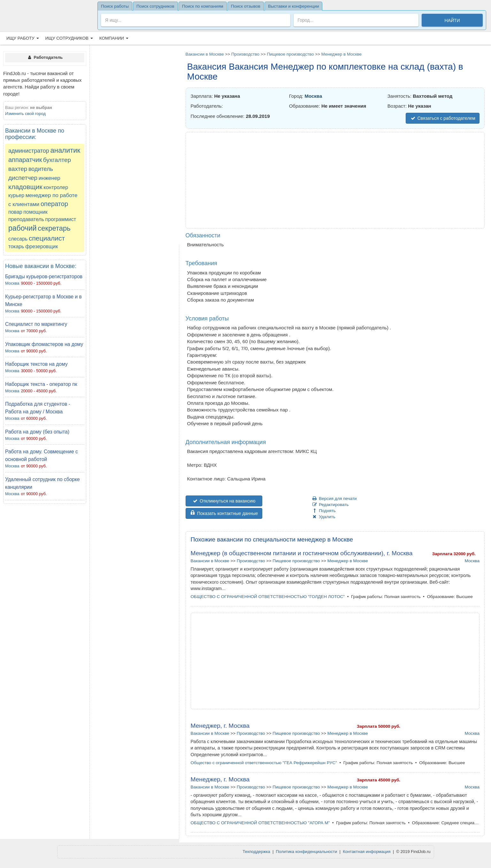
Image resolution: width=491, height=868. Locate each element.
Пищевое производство (290, 54)
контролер (56, 187)
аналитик (65, 150)
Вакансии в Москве (205, 54)
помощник (35, 212)
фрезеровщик (42, 246)
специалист (47, 238)
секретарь (54, 228)
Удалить (324, 517)
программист (61, 219)
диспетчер (23, 178)
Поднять (324, 511)
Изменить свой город (25, 114)
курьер (16, 195)
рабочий (23, 228)
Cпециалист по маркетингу (36, 324)
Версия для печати (334, 499)
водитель (41, 169)
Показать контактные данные (224, 513)
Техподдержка (257, 852)
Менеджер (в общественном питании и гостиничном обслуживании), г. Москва (302, 553)
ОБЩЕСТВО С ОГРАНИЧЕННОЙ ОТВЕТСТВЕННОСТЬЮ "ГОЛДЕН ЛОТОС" (268, 597)
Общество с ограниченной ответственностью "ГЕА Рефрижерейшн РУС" (264, 763)
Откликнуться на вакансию (224, 501)
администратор (29, 151)
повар (15, 212)
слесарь (18, 239)
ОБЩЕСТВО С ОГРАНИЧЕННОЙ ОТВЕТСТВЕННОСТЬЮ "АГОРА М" (260, 823)
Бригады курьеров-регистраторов (44, 277)
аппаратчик (25, 160)
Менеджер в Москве (341, 54)
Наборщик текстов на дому (36, 364)
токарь (16, 246)
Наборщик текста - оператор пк (41, 384)
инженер (50, 178)
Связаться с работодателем (443, 118)
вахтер (18, 169)
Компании (114, 38)
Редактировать (330, 505)
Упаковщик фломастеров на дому (44, 344)
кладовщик (25, 187)
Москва (12, 283)
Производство (245, 54)
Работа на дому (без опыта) (37, 432)
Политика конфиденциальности (307, 852)
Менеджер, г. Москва (220, 726)
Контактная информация (367, 852)
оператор (54, 204)
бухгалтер (57, 160)
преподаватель (26, 219)
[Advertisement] (45, 604)
